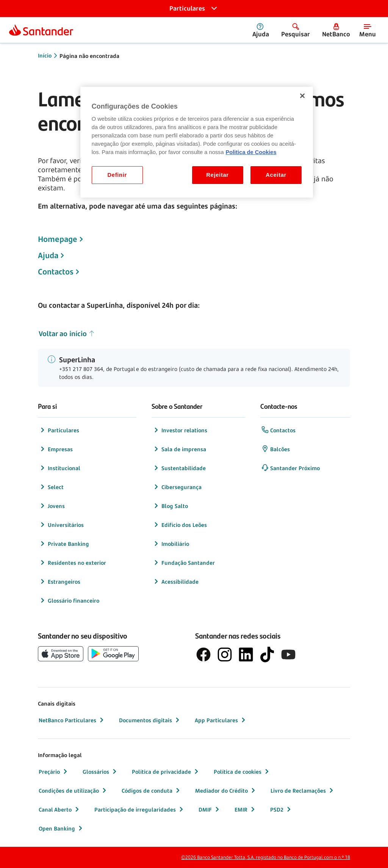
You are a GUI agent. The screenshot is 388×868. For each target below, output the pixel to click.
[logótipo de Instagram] (225, 655)
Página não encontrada (89, 56)
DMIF (210, 809)
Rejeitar (217, 175)
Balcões (275, 449)
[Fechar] (302, 96)
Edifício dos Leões (180, 525)
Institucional (59, 468)
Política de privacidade (166, 771)
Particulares (59, 430)
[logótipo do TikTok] (267, 655)
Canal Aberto (60, 809)
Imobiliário (171, 544)
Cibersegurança (177, 487)
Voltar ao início (67, 334)
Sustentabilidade (179, 468)
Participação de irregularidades (140, 809)
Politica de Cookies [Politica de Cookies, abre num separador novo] (251, 152)
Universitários (61, 525)
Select (51, 487)
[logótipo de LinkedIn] (246, 655)
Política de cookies (242, 771)
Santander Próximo (290, 468)
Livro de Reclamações (303, 790)
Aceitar (276, 175)
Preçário (54, 771)
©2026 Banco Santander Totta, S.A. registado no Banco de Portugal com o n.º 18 (266, 857)
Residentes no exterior (72, 563)
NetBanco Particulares (72, 720)
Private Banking (64, 544)
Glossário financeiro (69, 600)
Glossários (100, 771)
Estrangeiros (59, 581)
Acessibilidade (175, 581)
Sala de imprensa (179, 449)
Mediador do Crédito (226, 790)
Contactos (56, 272)
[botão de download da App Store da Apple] (61, 654)
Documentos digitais (150, 720)
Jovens (52, 506)
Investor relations (180, 430)
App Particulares (221, 720)
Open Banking (61, 828)
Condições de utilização (73, 790)
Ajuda (48, 256)
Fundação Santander (184, 563)
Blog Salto (170, 506)
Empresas (56, 449)
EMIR (246, 809)
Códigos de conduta (152, 790)
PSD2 (281, 809)
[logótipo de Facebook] (203, 655)
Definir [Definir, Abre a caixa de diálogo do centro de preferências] (117, 175)
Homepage (58, 239)
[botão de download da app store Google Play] (113, 654)
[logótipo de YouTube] (288, 655)
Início (45, 55)
